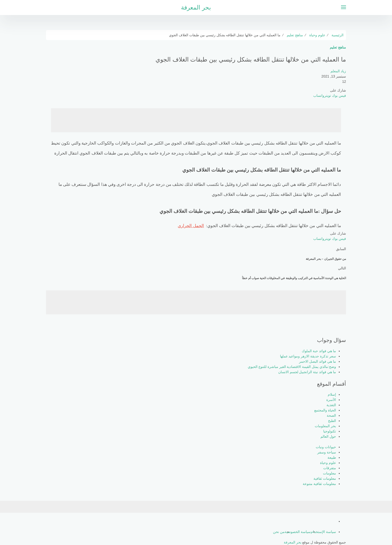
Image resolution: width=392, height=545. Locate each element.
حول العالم (328, 436)
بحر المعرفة (196, 7)
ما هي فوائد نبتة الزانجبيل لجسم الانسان (307, 372)
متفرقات (330, 468)
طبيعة (332, 457)
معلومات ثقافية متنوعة (319, 484)
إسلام (332, 394)
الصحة (331, 415)
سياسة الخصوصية (298, 532)
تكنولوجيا (330, 431)
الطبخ (332, 421)
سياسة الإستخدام (323, 532)
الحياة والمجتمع (325, 410)
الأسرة (331, 400)
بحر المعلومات (325, 426)
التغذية (331, 405)
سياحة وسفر (327, 452)
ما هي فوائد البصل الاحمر (317, 361)
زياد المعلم (338, 71)
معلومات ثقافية (325, 478)
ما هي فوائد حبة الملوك (319, 351)
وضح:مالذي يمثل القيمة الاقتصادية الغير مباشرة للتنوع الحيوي (292, 367)
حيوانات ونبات (326, 447)
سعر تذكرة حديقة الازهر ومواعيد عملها (308, 356)
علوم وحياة (328, 463)
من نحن (279, 532)
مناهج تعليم (338, 47)
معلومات (329, 473)
